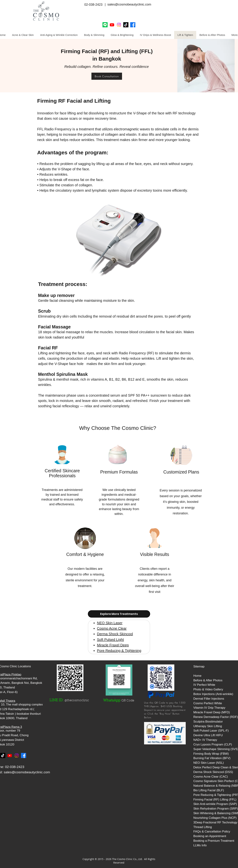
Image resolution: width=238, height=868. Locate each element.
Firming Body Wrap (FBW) (211, 754)
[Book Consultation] (107, 76)
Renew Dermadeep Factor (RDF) (216, 717)
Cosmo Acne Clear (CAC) (211, 777)
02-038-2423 (93, 5)
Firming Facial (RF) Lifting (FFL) (215, 800)
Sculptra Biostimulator (208, 722)
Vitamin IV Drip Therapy (209, 708)
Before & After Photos (208, 680)
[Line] (105, 25)
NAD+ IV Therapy (205, 740)
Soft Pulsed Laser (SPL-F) (211, 731)
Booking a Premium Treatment (214, 841)
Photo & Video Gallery (208, 689)
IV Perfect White (204, 685)
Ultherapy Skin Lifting (208, 726)
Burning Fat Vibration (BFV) (212, 758)
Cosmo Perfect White (208, 703)
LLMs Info (200, 845)
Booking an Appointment (210, 836)
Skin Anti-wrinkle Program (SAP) (215, 804)
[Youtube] (112, 25)
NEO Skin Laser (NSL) (209, 763)
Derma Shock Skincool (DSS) (213, 772)
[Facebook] (133, 25)
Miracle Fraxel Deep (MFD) (212, 712)
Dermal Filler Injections (209, 699)
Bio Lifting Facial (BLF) (209, 790)
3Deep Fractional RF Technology (215, 822)
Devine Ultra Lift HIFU (208, 735)
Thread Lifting (203, 827)
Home (197, 676)
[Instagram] (119, 25)
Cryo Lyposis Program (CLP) (213, 744)
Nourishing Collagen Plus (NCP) (215, 818)
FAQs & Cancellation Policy (212, 832)
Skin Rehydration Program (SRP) (216, 809)
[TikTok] (3, 755)
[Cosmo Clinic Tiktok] (126, 25)
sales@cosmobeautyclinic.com (27, 772)
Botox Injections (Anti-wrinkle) (213, 694)
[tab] (119, 614)
